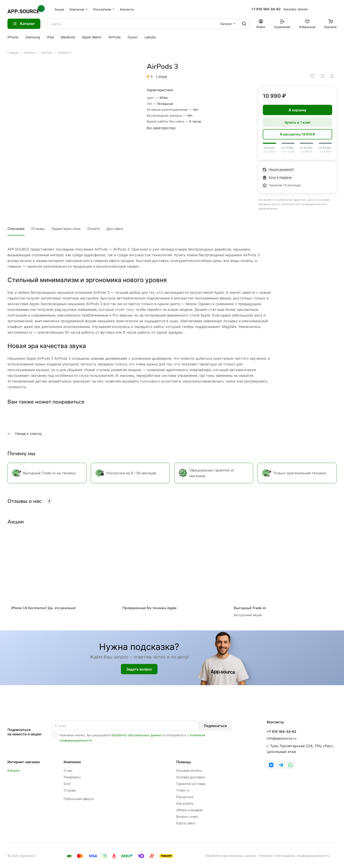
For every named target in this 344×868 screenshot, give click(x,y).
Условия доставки (190, 777)
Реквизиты (72, 777)
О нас (68, 771)
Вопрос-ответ (187, 817)
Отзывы (38, 229)
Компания (72, 762)
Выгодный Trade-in (250, 608)
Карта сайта (186, 823)
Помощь (184, 762)
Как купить (185, 803)
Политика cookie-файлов (277, 856)
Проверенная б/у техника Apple (150, 608)
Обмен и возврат (190, 810)
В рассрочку (298, 134)
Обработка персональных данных (231, 856)
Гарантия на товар (191, 784)
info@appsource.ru (282, 738)
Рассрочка (185, 797)
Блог (67, 784)
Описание (16, 229)
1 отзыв (161, 76)
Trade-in (183, 790)
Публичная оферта (79, 799)
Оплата (93, 229)
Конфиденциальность (313, 856)
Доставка (115, 229)
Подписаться (215, 726)
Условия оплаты (189, 771)
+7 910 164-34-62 (266, 9)
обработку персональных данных (137, 735)
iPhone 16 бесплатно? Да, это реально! (43, 608)
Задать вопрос (139, 669)
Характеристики (66, 229)
